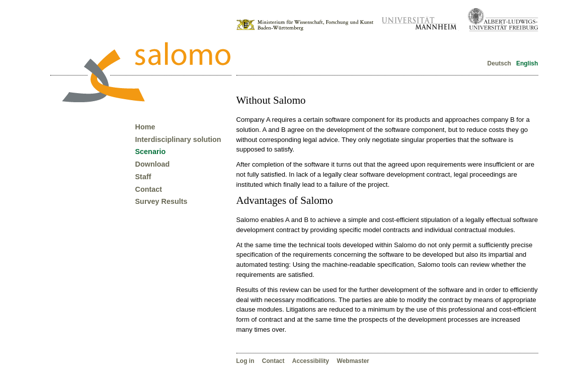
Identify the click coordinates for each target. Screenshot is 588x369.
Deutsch (499, 63)
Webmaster (353, 361)
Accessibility (312, 361)
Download (153, 164)
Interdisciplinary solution (178, 139)
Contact (274, 361)
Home (145, 127)
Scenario (151, 152)
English (526, 63)
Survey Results (161, 201)
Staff (143, 177)
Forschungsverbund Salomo (146, 72)
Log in (246, 361)
